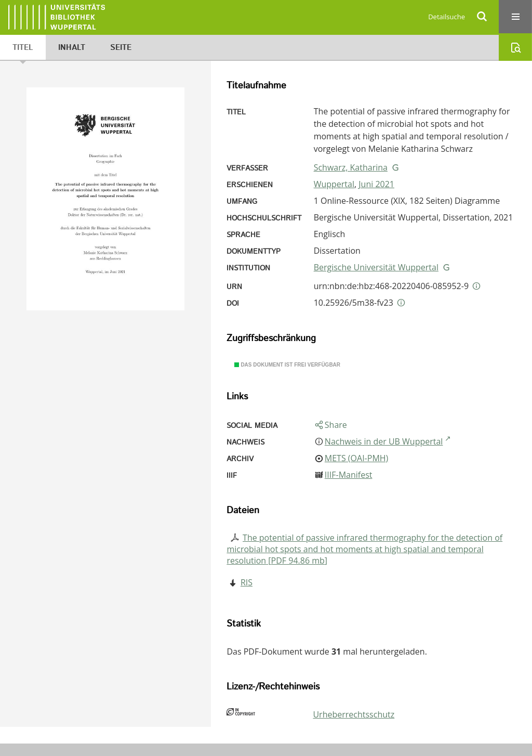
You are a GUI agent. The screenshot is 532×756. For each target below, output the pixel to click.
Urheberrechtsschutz (354, 714)
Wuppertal (334, 184)
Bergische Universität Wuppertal (376, 267)
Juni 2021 (376, 184)
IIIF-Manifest (349, 475)
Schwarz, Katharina (351, 167)
